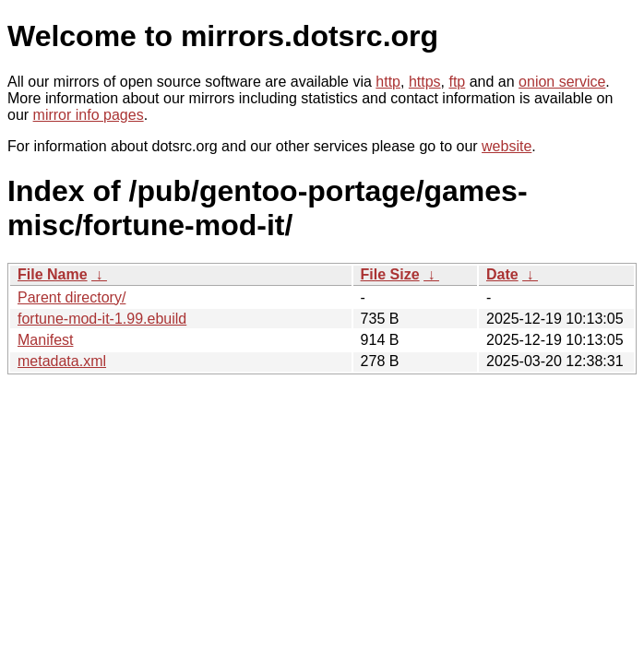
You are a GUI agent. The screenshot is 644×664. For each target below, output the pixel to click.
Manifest (45, 340)
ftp (457, 82)
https (425, 82)
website (507, 146)
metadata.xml (62, 361)
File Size (390, 274)
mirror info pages (89, 115)
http (388, 82)
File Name (53, 274)
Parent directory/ (72, 297)
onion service (562, 82)
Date (502, 274)
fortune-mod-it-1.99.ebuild (102, 319)
